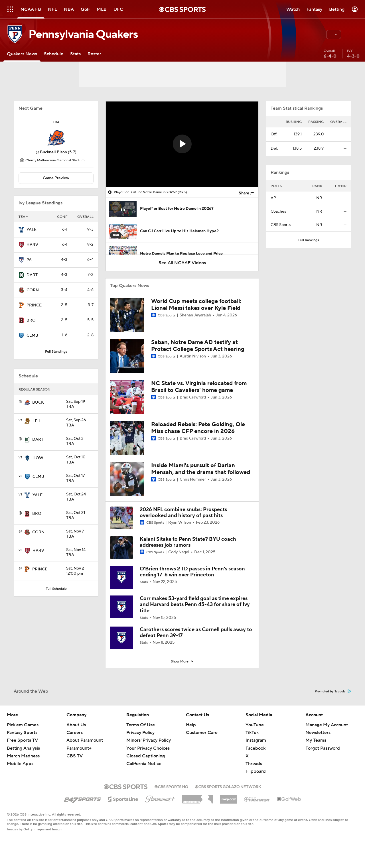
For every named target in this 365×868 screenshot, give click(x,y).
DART (32, 275)
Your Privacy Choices (148, 748)
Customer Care (202, 733)
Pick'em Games (23, 725)
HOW (38, 458)
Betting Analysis (23, 748)
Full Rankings (309, 240)
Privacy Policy (140, 733)
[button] (334, 34)
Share (244, 193)
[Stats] (75, 54)
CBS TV (75, 756)
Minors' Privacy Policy (149, 740)
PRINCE (34, 305)
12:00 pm (80, 571)
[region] (182, 144)
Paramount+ (79, 748)
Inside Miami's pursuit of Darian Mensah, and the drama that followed (201, 469)
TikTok (252, 733)
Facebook (255, 748)
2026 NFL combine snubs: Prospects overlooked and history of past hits (183, 513)
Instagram (256, 740)
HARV (32, 245)
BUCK (38, 403)
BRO (31, 320)
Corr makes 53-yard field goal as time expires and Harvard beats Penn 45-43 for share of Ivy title (195, 605)
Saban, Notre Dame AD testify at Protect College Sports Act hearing (198, 346)
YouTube (255, 725)
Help (191, 725)
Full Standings (56, 352)
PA (29, 260)
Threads (254, 764)
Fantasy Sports (22, 733)
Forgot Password (323, 748)
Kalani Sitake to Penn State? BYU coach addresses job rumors (188, 542)
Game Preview (56, 178)
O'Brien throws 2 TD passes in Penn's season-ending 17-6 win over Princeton (193, 572)
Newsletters (318, 733)
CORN (33, 290)
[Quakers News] (22, 54)
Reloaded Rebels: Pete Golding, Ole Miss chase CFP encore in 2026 (198, 428)
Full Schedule (56, 589)
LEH (36, 421)
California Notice (144, 764)
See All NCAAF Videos (182, 263)
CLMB (32, 336)
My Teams (316, 740)
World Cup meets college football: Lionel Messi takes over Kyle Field (196, 305)
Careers (75, 733)
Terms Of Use (141, 725)
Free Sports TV (22, 740)
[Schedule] (54, 54)
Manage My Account (327, 725)
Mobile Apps (20, 764)
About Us (76, 725)
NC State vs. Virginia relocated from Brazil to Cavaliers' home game (199, 387)
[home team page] (56, 138)
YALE (32, 230)
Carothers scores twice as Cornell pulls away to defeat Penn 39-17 (196, 633)
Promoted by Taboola (333, 692)
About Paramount (85, 740)
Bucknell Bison (53, 152)
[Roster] (94, 54)
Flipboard (256, 771)
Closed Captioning (146, 756)
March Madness (23, 756)
